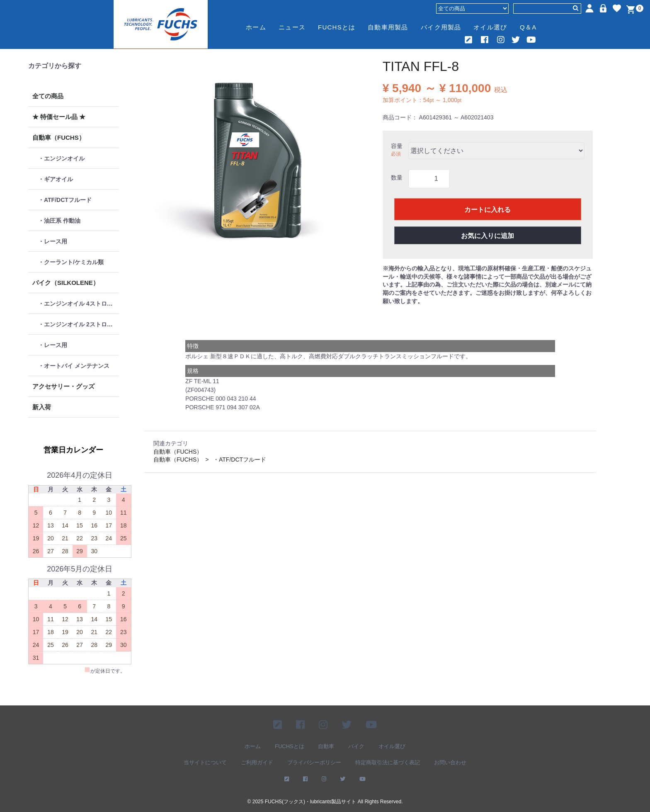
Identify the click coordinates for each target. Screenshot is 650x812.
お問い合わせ (450, 762)
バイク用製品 (441, 27)
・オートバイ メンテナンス (74, 366)
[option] (253, 162)
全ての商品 (48, 96)
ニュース (292, 27)
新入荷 (42, 407)
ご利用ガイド (257, 762)
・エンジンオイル (61, 158)
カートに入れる (487, 210)
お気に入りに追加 (487, 236)
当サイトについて (205, 762)
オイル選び (490, 27)
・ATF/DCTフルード (65, 200)
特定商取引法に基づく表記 (388, 762)
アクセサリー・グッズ (63, 386)
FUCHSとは (337, 27)
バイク (356, 746)
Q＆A (528, 27)
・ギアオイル (56, 179)
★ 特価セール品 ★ (59, 117)
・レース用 (53, 241)
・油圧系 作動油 (59, 221)
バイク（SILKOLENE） (66, 283)
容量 (397, 146)
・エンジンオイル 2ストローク (78, 324)
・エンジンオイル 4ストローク (78, 304)
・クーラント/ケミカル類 (71, 262)
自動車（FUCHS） (59, 137)
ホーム (256, 27)
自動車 (326, 746)
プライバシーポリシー (314, 762)
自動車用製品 (388, 27)
